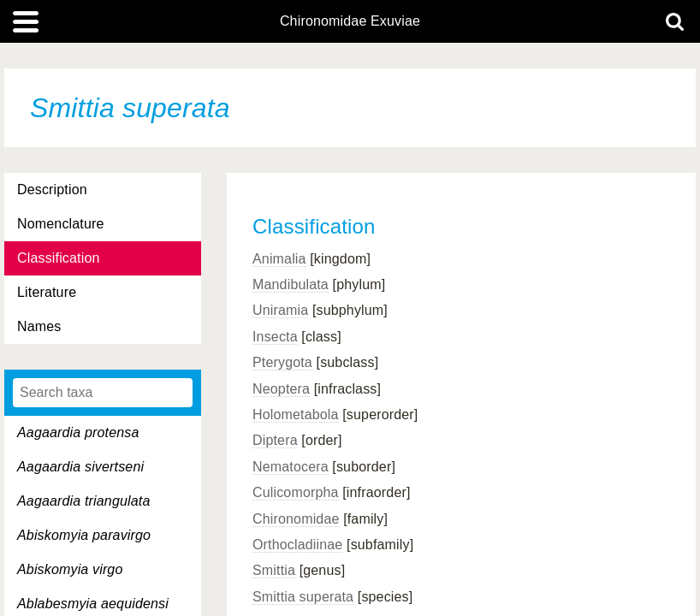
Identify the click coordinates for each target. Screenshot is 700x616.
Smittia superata (303, 597)
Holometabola (296, 415)
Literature (47, 292)
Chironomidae (296, 519)
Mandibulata (291, 284)
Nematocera (291, 467)
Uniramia (280, 310)
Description (52, 190)
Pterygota (282, 362)
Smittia (274, 570)
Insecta (275, 337)
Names (39, 326)
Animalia (279, 259)
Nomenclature (61, 224)
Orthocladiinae (297, 545)
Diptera (275, 440)
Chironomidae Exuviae (350, 21)
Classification (59, 258)
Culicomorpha (296, 492)
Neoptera (281, 389)
